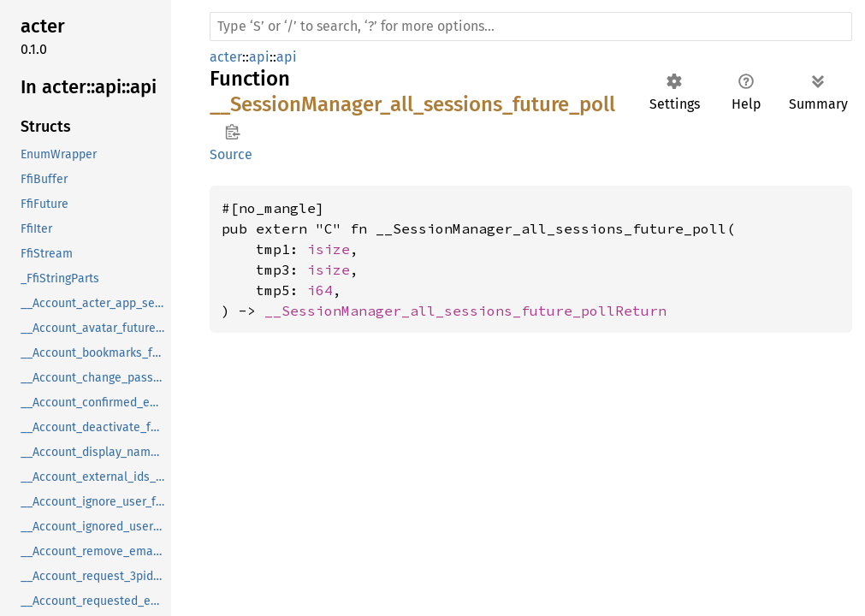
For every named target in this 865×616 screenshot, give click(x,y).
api (259, 57)
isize (329, 249)
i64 (320, 290)
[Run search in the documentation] (531, 27)
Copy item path (232, 132)
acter (226, 57)
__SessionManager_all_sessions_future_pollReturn (465, 311)
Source (231, 154)
